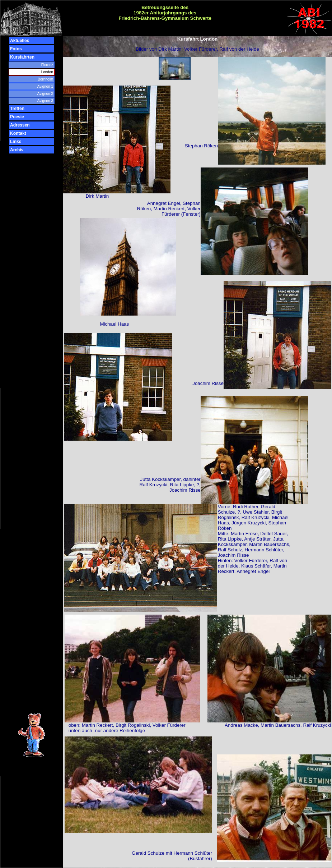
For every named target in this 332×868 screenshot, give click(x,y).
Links (16, 142)
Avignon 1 (45, 86)
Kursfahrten (22, 57)
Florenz (47, 65)
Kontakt (18, 133)
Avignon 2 (45, 94)
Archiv (17, 150)
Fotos (16, 49)
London (47, 72)
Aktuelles (20, 41)
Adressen (20, 125)
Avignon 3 (45, 101)
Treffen (17, 109)
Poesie (17, 117)
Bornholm (45, 79)
